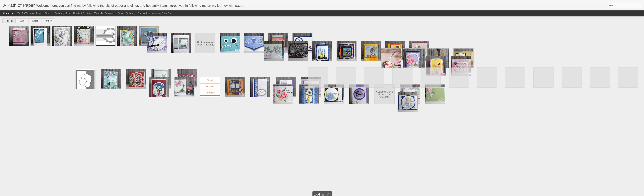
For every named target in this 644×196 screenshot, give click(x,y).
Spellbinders (144, 13)
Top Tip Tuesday (26, 13)
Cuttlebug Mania (63, 13)
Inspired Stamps (44, 13)
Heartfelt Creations (83, 13)
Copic (120, 13)
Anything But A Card (162, 13)
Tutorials (99, 13)
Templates (110, 13)
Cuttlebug (130, 13)
